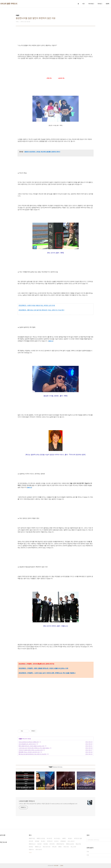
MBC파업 (32, 838)
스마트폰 (50, 838)
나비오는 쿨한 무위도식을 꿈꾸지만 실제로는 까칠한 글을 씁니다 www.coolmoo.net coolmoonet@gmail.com (48, 804)
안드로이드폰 (47, 847)
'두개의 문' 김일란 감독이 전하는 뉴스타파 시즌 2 (31, 750)
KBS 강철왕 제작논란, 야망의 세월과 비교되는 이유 (31, 746)
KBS (60, 847)
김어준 (40, 844)
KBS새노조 (33, 844)
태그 (84, 4)
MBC (65, 838)
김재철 (46, 844)
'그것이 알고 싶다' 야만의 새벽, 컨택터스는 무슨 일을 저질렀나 (34, 748)
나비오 (57, 841)
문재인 (31, 847)
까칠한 (20, 739)
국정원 (37, 841)
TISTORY (56, 866)
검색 (109, 840)
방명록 (107, 4)
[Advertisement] (56, 709)
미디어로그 (91, 4)
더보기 (30, 853)
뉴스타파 (74, 847)
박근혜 (55, 847)
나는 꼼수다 (71, 841)
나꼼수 (44, 841)
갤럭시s (32, 850)
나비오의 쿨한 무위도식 (9, 4)
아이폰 (31, 841)
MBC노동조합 (41, 838)
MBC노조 (38, 847)
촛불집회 (63, 841)
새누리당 (67, 847)
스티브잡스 (58, 838)
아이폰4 (52, 844)
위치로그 (100, 4)
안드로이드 (39, 850)
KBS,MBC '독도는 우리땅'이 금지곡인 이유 (29, 752)
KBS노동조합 (70, 844)
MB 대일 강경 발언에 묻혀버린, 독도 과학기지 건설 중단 (33, 754)
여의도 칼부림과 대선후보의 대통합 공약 (29, 742)
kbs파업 (79, 844)
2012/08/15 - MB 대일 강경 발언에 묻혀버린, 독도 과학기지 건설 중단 (41, 310)
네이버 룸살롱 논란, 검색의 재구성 (27, 744)
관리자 (62, 866)
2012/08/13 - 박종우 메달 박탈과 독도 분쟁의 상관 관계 (37, 305)
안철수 (70, 838)
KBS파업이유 (61, 844)
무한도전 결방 (78, 838)
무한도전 (50, 841)
